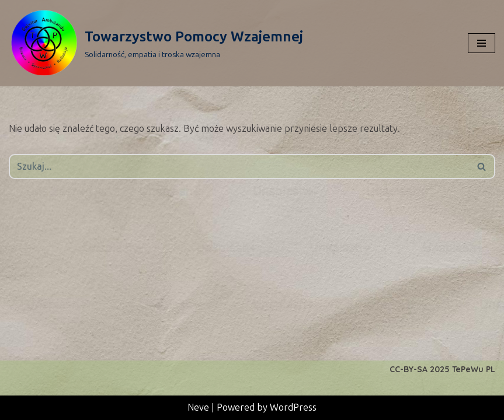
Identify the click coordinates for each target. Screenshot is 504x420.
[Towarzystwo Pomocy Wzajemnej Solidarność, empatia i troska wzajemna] (156, 43)
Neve (198, 407)
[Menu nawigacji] (482, 43)
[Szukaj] (239, 167)
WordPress (293, 407)
